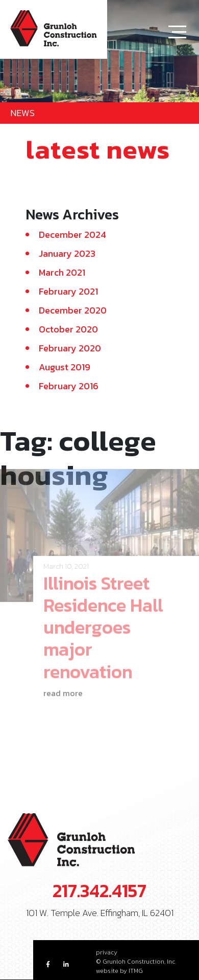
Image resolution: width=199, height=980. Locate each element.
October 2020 (68, 329)
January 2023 (67, 253)
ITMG (136, 971)
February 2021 (68, 291)
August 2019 (65, 367)
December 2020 (73, 310)
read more (63, 686)
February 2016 (69, 386)
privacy (107, 952)
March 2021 (62, 272)
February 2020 (70, 348)
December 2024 (72, 235)
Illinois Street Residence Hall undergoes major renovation (103, 621)
